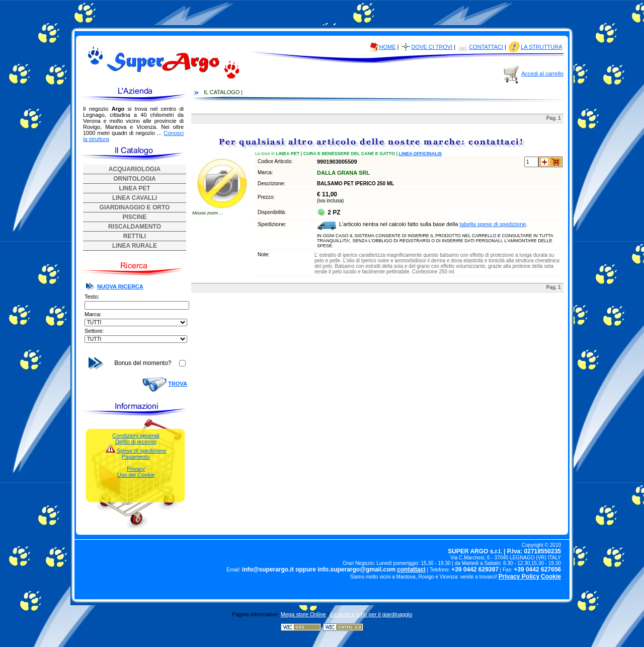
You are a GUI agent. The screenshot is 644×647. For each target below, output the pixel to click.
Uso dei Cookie (136, 475)
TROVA (178, 384)
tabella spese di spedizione (493, 224)
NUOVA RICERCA (120, 286)
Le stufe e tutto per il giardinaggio (372, 614)
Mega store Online (303, 614)
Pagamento (136, 457)
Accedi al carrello (542, 74)
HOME (388, 47)
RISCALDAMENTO (135, 227)
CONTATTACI (486, 47)
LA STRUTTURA (541, 47)
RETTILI (135, 236)
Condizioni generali (136, 436)
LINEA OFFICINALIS (420, 154)
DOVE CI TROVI (432, 47)
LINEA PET (134, 188)
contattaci (411, 569)
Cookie (551, 577)
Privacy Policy (519, 577)
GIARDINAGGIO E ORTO (135, 207)
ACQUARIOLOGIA (135, 169)
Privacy (136, 469)
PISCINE (134, 217)
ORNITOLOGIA (134, 179)
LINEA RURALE (135, 246)
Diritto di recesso (136, 442)
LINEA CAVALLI (135, 198)
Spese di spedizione (141, 451)
